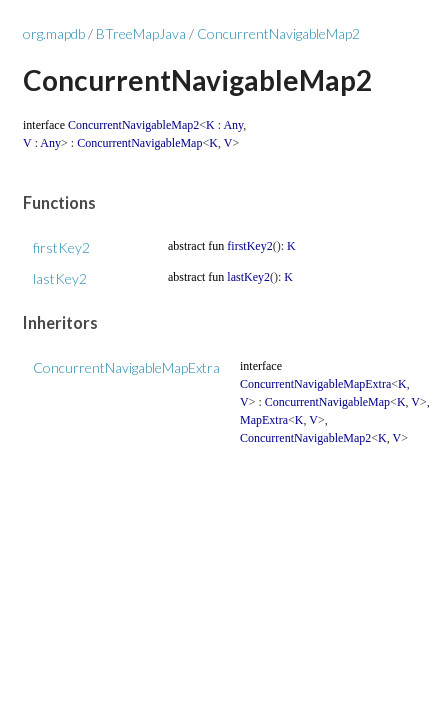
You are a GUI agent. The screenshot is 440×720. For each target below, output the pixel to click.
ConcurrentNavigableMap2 (278, 33)
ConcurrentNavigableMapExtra (126, 367)
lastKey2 (60, 278)
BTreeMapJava (141, 33)
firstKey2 (61, 247)
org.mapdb (54, 33)
